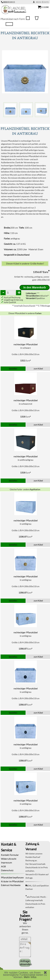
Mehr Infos (30, 977)
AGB (3, 866)
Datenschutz (7, 870)
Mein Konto (41, 2)
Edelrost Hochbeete (11, 885)
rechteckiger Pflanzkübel (26, 344)
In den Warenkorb (35, 287)
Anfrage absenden (25, 963)
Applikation (35, 489)
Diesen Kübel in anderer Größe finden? (25, 263)
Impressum (6, 862)
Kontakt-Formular (10, 855)
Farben (38, 313)
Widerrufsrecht (9, 859)
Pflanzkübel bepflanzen (12, 877)
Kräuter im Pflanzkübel (12, 881)
